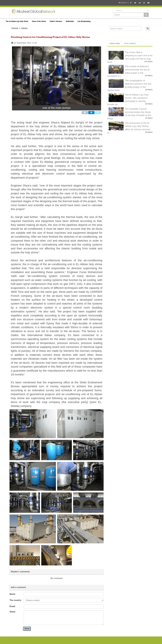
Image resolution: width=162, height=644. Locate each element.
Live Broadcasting (84, 21)
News (24, 28)
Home (15, 28)
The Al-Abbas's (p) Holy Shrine (17, 21)
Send (27, 629)
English (123, 3)
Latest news (115, 43)
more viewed (130, 43)
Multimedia (70, 21)
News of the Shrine (39, 21)
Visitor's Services (56, 21)
